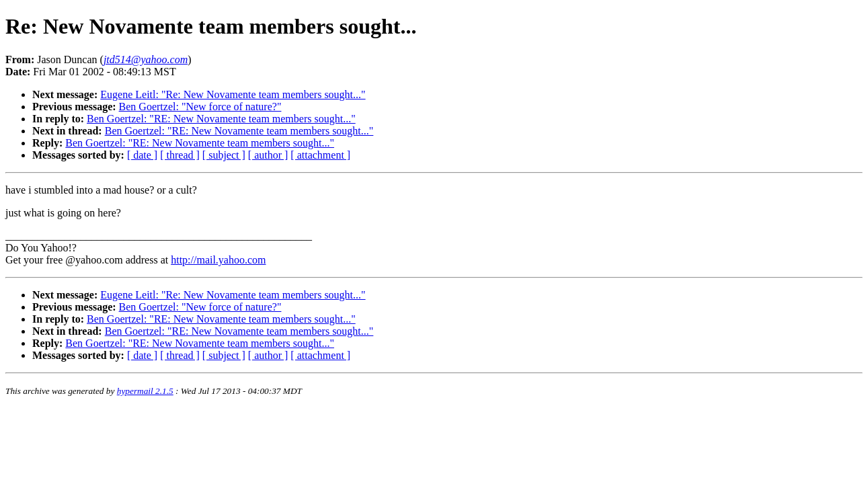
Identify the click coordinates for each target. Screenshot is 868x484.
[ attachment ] (320, 155)
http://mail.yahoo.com (218, 260)
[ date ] (142, 155)
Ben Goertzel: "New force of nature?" (200, 107)
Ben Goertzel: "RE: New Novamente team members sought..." (221, 119)
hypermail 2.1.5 (145, 391)
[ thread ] (180, 155)
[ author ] (268, 155)
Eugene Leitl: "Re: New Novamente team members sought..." (233, 94)
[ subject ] (224, 155)
